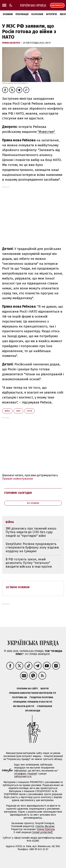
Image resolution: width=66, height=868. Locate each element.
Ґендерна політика (41, 697)
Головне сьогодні (18, 493)
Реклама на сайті (27, 689)
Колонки (37, 14)
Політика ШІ (20, 697)
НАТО (18, 411)
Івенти (45, 689)
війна (7, 411)
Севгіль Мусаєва (45, 826)
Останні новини (18, 587)
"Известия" (46, 132)
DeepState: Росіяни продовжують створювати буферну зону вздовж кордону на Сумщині (32, 548)
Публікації (22, 14)
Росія (30, 411)
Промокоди (33, 711)
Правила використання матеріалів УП (33, 693)
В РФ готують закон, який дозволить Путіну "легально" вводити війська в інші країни (29, 563)
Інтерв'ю (51, 14)
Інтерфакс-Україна (25, 774)
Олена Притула (46, 829)
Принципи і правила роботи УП (33, 702)
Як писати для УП (24, 706)
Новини (8, 14)
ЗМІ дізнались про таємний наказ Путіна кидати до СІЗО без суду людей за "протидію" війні (31, 532)
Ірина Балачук (11, 43)
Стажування (44, 706)
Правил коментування (18, 479)
